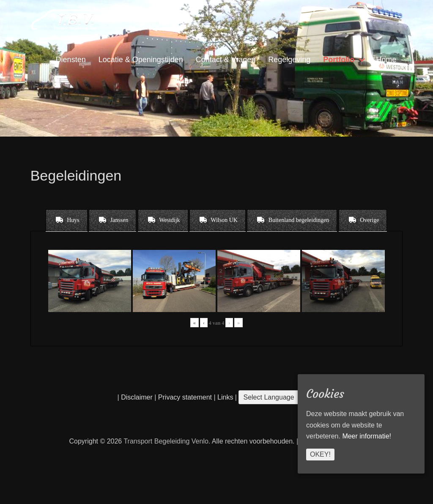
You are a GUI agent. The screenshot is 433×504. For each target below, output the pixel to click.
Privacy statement (185, 397)
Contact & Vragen (226, 60)
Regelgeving (289, 60)
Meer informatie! (367, 436)
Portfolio (339, 60)
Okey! (320, 454)
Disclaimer (137, 397)
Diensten (71, 60)
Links (225, 397)
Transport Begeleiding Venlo (166, 441)
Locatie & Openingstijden (141, 60)
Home (386, 60)
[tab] (67, 220)
